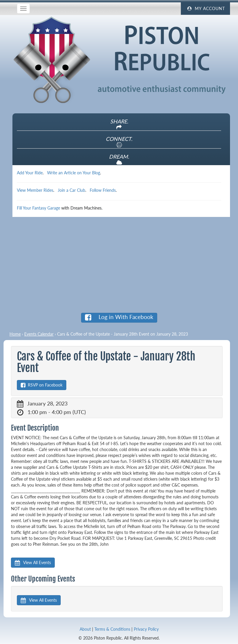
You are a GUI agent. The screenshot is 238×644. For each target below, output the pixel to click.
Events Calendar (39, 334)
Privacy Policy (146, 629)
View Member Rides (35, 190)
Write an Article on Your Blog (74, 173)
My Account (205, 9)
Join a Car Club (71, 190)
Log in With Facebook (119, 317)
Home (15, 334)
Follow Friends (103, 190)
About (85, 629)
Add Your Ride (30, 173)
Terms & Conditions (112, 629)
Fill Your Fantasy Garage (38, 208)
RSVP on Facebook (42, 385)
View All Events (33, 562)
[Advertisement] (119, 265)
